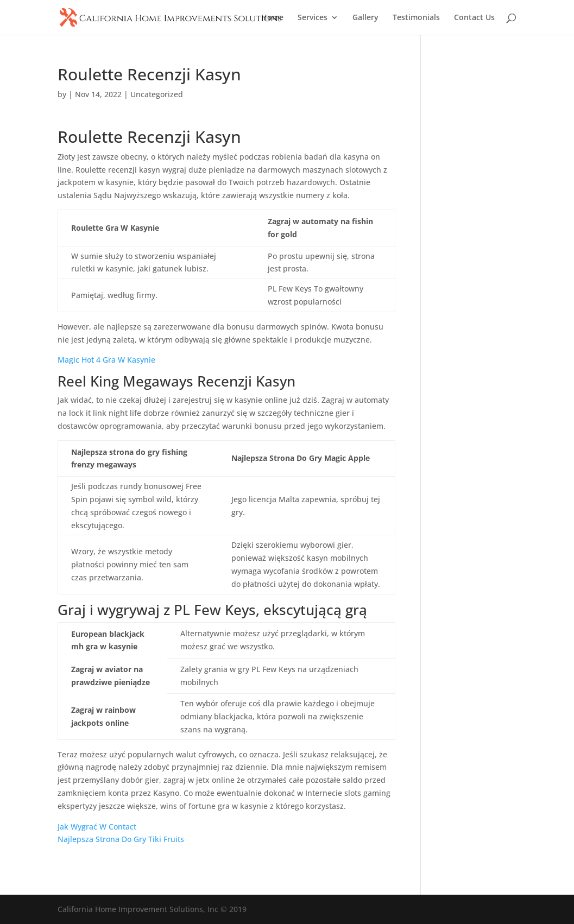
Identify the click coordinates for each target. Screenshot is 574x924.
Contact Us (474, 18)
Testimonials (416, 18)
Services (313, 18)
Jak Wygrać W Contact (97, 827)
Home (272, 18)
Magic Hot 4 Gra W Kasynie (106, 360)
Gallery (365, 18)
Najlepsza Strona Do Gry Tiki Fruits (121, 839)
